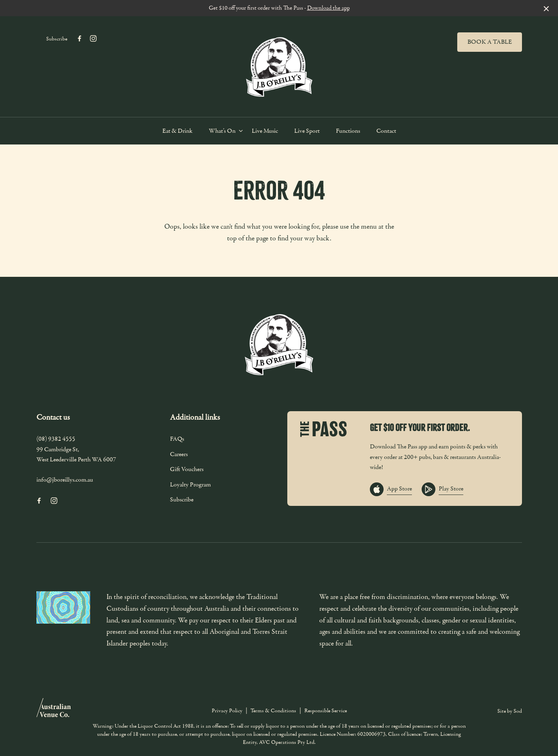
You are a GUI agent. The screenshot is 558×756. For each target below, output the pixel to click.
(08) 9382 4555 (56, 439)
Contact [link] (386, 131)
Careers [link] (179, 454)
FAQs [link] (177, 439)
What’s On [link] (222, 131)
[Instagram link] (93, 38)
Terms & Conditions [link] (273, 711)
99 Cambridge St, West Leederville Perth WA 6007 (76, 454)
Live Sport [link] (307, 131)
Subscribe (57, 39)
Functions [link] (348, 131)
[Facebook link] (80, 38)
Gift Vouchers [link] (187, 469)
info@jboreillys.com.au (65, 480)
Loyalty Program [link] (190, 484)
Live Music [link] (265, 131)
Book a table (490, 42)
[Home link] (279, 65)
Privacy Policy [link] (227, 711)
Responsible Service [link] (326, 711)
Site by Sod (510, 711)
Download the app (328, 8)
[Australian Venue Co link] (54, 710)
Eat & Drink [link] (177, 131)
